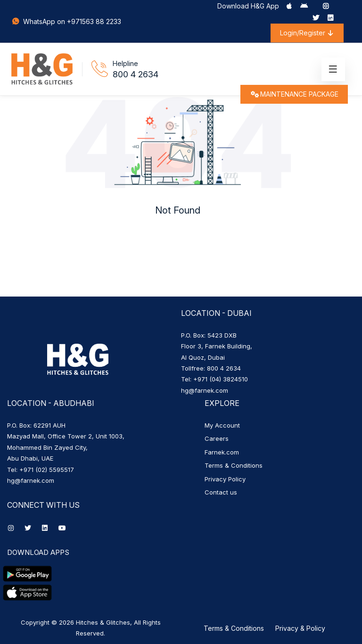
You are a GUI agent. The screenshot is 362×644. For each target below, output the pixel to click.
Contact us (221, 492)
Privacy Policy (225, 479)
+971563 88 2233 (94, 21)
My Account (222, 425)
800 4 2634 (136, 74)
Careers (217, 438)
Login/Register (307, 33)
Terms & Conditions (234, 465)
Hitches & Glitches (103, 622)
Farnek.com (222, 452)
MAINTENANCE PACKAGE (294, 94)
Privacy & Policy (300, 628)
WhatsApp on (39, 21)
